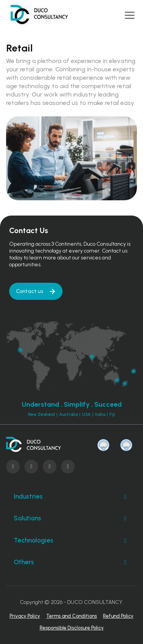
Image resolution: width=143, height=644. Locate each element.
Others (71, 562)
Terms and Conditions (71, 616)
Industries (71, 497)
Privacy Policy (25, 616)
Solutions (71, 518)
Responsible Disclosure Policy (72, 628)
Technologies (71, 541)
